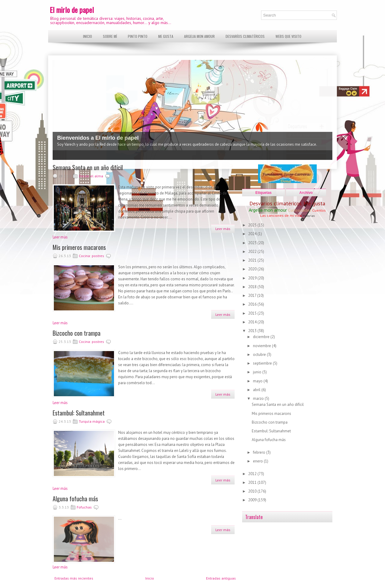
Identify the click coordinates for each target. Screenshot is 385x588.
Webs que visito (288, 36)
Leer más (223, 229)
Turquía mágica (92, 421)
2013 (253, 331)
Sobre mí (110, 36)
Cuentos (319, 210)
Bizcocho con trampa (77, 333)
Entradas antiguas (221, 578)
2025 (253, 225)
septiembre (263, 363)
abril (257, 390)
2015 (253, 313)
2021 (253, 260)
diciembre (262, 337)
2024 (253, 234)
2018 (253, 287)
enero (258, 461)
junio (258, 372)
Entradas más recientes (74, 578)
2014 (253, 322)
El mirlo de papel (72, 10)
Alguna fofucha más (75, 499)
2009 (253, 500)
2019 (253, 278)
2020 (253, 269)
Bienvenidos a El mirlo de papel (98, 138)
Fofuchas (84, 507)
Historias (309, 216)
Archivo (306, 193)
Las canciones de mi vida (281, 215)
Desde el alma (91, 176)
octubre (260, 355)
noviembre (262, 346)
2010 (253, 491)
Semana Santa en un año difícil (88, 167)
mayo (258, 381)
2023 (253, 243)
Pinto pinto (138, 36)
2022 (253, 252)
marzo (259, 398)
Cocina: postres (91, 256)
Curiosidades (300, 210)
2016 (253, 304)
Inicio (88, 36)
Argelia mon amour (199, 36)
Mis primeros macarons (79, 247)
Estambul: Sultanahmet (79, 413)
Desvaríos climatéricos (245, 36)
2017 (253, 296)
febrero (260, 452)
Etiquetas (263, 193)
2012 (253, 474)
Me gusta (166, 36)
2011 (253, 482)
